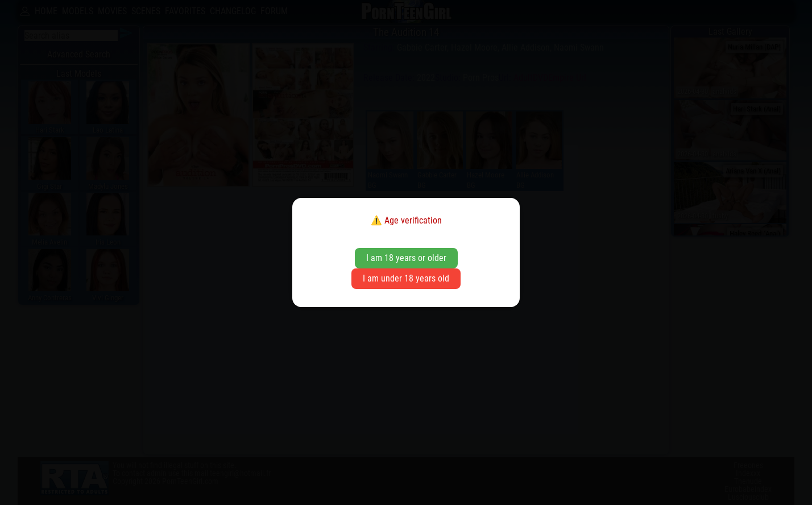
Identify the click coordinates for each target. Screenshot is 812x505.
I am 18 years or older (406, 258)
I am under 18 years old (406, 278)
